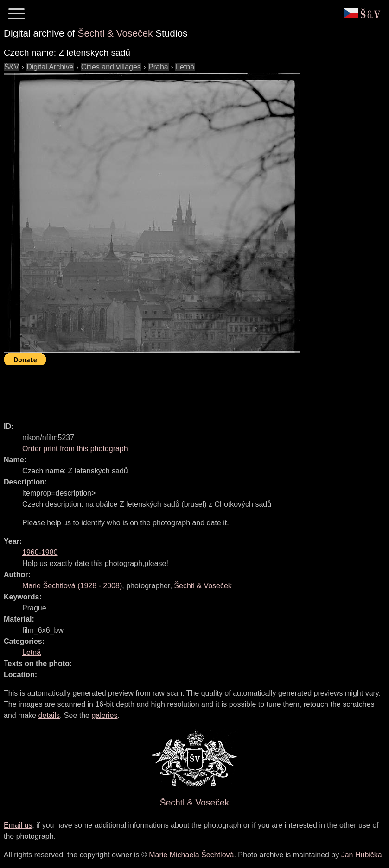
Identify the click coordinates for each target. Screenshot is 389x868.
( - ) (72, 586)
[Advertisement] (172, 390)
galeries (104, 715)
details (49, 715)
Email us (18, 825)
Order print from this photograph (75, 449)
